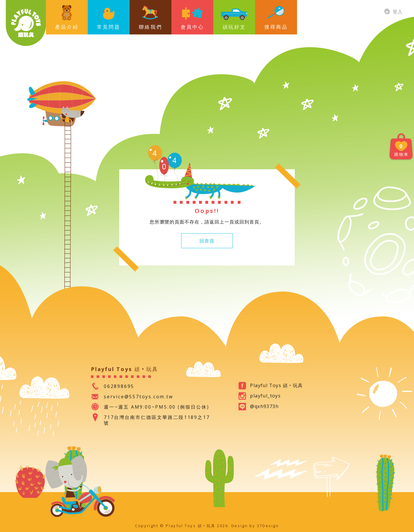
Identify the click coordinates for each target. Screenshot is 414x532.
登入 (394, 11)
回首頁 (207, 241)
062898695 (119, 386)
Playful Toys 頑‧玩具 (26, 23)
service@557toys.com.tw (138, 397)
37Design (268, 526)
